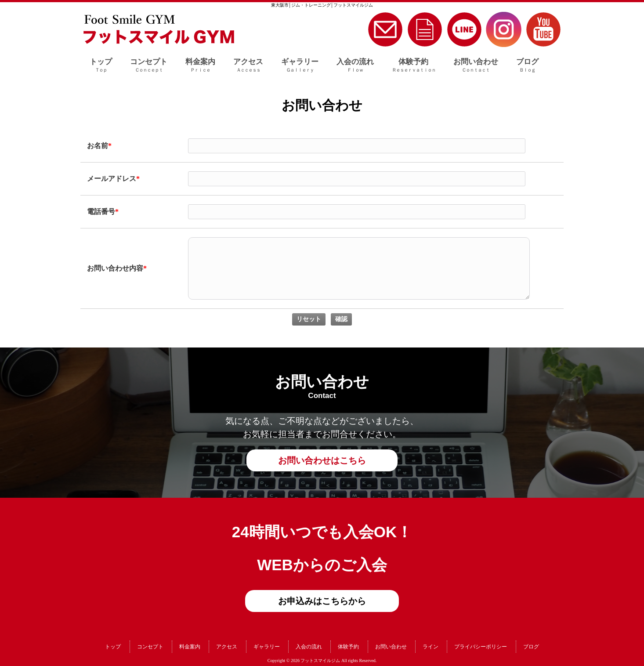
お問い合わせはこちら (322, 460)
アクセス (227, 647)
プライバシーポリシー (481, 647)
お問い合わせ (391, 647)
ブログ (531, 647)
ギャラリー (267, 647)
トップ (113, 647)
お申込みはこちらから (322, 601)
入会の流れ (309, 647)
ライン (431, 647)
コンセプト (150, 647)
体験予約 (348, 647)
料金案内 (190, 647)
